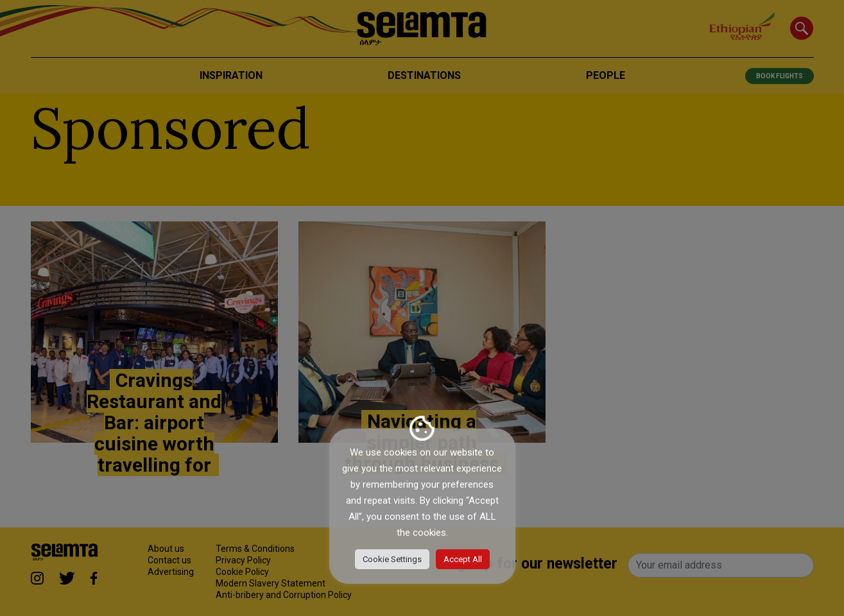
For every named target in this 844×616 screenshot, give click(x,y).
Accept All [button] (463, 559)
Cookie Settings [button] (392, 559)
